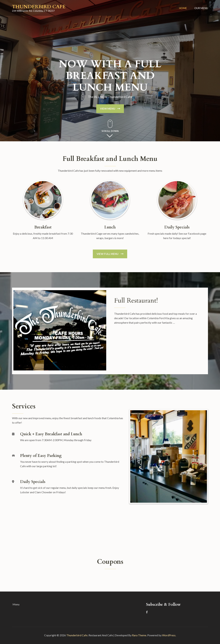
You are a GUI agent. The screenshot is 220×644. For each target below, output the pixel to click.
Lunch (110, 227)
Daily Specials (177, 227)
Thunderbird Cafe (39, 7)
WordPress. (169, 635)
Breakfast (43, 227)
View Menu (108, 109)
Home (183, 8)
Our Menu (201, 8)
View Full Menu (108, 254)
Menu (16, 604)
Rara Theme (139, 635)
